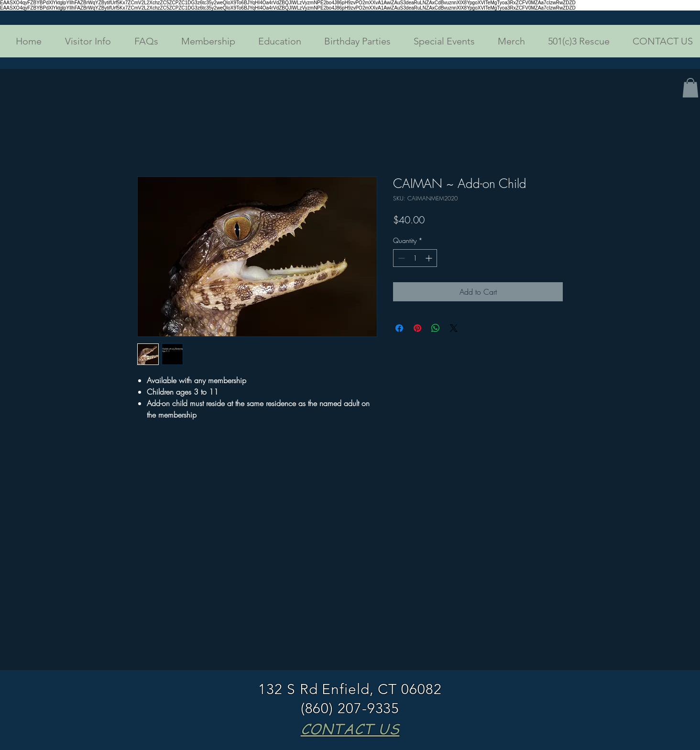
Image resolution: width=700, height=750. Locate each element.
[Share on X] (454, 328)
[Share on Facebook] (399, 328)
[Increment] (430, 258)
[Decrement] (400, 258)
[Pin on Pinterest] (417, 328)
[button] (83, 41)
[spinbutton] (415, 258)
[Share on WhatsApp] (436, 328)
